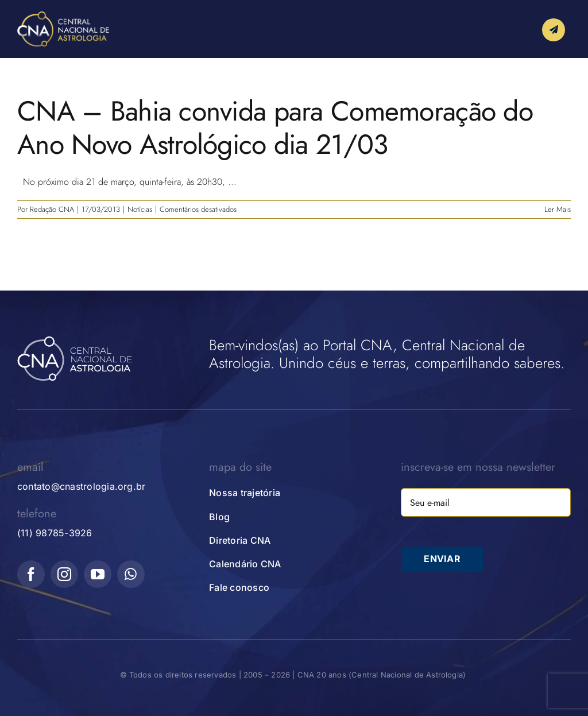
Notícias (140, 209)
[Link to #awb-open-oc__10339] (554, 31)
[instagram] (64, 574)
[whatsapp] (131, 574)
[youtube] (98, 574)
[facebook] (31, 574)
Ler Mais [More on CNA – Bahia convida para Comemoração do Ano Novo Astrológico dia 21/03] (558, 209)
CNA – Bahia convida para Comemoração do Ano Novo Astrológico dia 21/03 (275, 128)
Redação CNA (52, 209)
